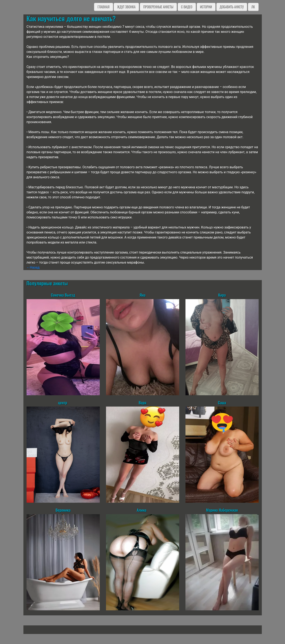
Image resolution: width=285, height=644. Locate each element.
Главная (103, 7)
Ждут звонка (126, 7)
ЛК (253, 7)
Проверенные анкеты (158, 7)
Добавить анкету (232, 7)
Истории (206, 7)
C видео (187, 7)
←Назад (33, 267)
